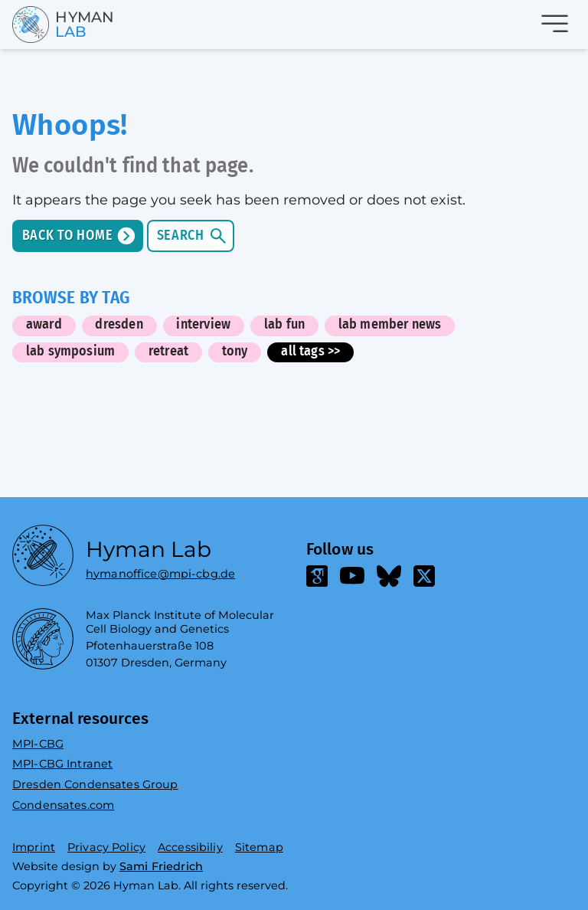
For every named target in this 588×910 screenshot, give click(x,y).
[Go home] (45, 25)
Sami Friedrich (161, 866)
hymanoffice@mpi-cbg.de (160, 570)
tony (235, 352)
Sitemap (259, 847)
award (44, 325)
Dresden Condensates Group (95, 784)
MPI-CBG (38, 744)
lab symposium (70, 352)
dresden (119, 325)
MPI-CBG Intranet (62, 764)
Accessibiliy (190, 847)
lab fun (284, 325)
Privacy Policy (106, 847)
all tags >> (310, 352)
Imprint (34, 847)
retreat (168, 352)
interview (203, 325)
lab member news (390, 325)
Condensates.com (63, 805)
